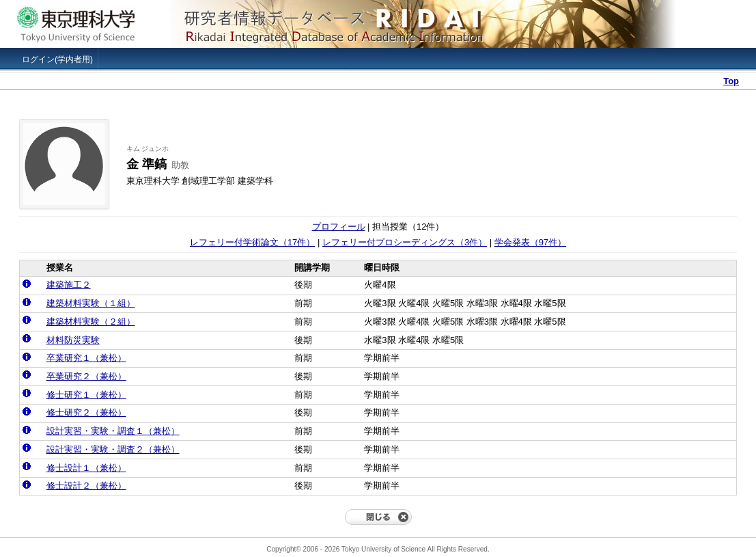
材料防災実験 (73, 340)
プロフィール (339, 227)
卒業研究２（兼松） (86, 376)
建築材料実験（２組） (91, 322)
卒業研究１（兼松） (86, 358)
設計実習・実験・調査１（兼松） (113, 431)
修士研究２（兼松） (86, 412)
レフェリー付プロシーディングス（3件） (405, 242)
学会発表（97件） (530, 242)
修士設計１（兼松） (86, 468)
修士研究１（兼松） (86, 395)
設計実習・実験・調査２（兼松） (113, 449)
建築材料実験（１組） (91, 303)
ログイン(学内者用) (57, 59)
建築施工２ (69, 285)
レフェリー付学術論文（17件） (252, 242)
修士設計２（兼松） (86, 486)
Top (731, 81)
